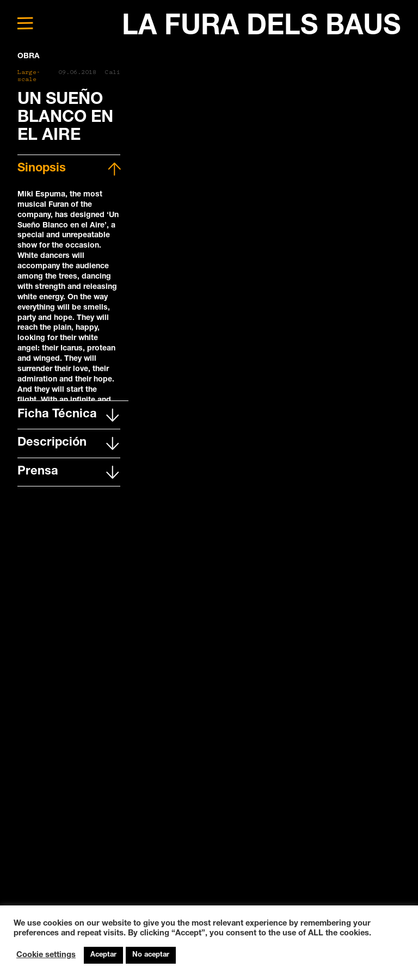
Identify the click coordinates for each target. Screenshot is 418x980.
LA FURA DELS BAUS (261, 28)
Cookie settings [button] (46, 956)
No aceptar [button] (151, 955)
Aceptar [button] (103, 955)
